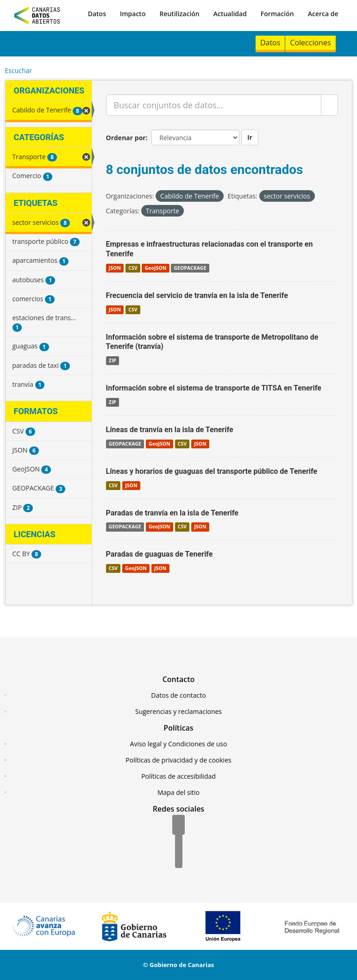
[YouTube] (179, 859)
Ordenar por (126, 138)
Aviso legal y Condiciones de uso (179, 744)
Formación (277, 14)
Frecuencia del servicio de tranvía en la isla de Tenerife (197, 295)
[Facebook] (178, 825)
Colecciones (310, 43)
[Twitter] (179, 842)
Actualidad (230, 14)
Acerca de (323, 14)
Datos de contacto (178, 695)
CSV (133, 268)
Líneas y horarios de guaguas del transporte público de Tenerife (212, 471)
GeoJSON (156, 268)
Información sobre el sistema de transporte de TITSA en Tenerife (214, 388)
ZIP (113, 360)
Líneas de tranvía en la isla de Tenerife (170, 430)
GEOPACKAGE (190, 268)
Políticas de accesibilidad (178, 776)
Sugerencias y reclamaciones (178, 711)
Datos (97, 14)
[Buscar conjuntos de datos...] (214, 105)
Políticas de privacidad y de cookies (178, 760)
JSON (115, 268)
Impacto (133, 14)
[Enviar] (329, 105)
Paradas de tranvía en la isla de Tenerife (172, 513)
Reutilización (179, 14)
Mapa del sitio (178, 792)
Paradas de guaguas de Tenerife (160, 554)
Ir (250, 137)
